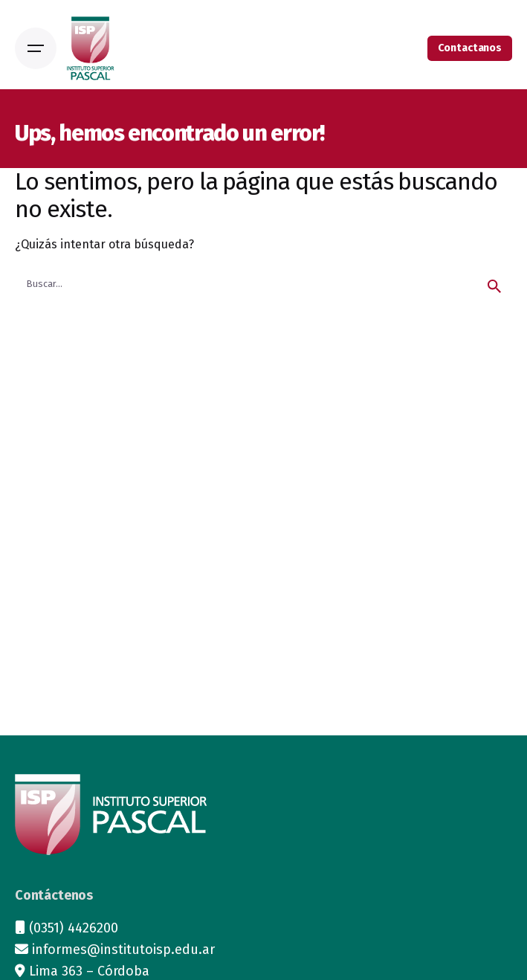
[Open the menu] (36, 48)
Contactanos (470, 48)
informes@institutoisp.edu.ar (123, 950)
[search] (494, 286)
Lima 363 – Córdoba (89, 971)
